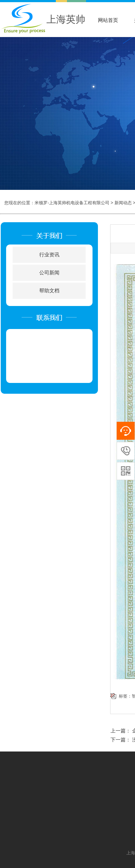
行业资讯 (49, 255)
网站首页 (108, 20)
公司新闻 (49, 273)
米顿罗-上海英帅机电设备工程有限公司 (72, 203)
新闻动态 (123, 203)
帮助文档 (49, 291)
